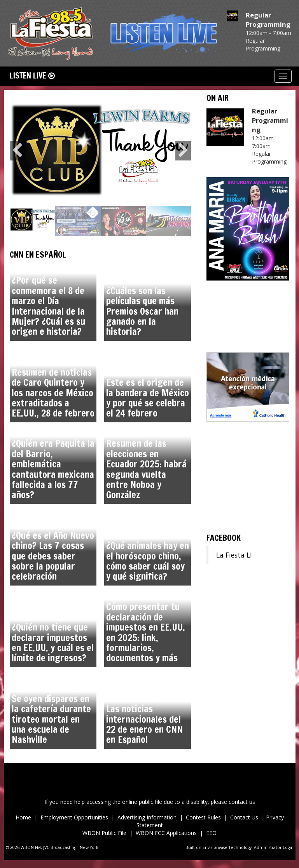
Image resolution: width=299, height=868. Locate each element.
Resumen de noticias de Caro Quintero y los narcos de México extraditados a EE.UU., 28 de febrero (53, 393)
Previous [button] (17, 151)
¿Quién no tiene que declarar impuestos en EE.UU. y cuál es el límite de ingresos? (53, 642)
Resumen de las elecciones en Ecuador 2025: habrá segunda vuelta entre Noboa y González (146, 469)
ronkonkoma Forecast (248, 520)
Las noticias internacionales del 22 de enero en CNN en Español (144, 724)
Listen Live (32, 76)
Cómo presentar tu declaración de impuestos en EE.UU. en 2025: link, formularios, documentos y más (146, 632)
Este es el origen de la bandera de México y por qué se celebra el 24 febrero (148, 398)
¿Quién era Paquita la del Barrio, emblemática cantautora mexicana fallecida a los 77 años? (53, 469)
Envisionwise (215, 847)
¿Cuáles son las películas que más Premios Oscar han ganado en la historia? (142, 311)
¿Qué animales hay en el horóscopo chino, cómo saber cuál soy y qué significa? (148, 561)
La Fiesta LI (234, 555)
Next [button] (183, 151)
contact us (242, 802)
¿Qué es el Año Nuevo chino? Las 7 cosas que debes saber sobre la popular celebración (53, 556)
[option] (101, 151)
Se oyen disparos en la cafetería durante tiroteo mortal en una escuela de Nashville (51, 719)
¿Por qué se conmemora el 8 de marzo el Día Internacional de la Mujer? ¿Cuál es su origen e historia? (48, 306)
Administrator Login (274, 847)
